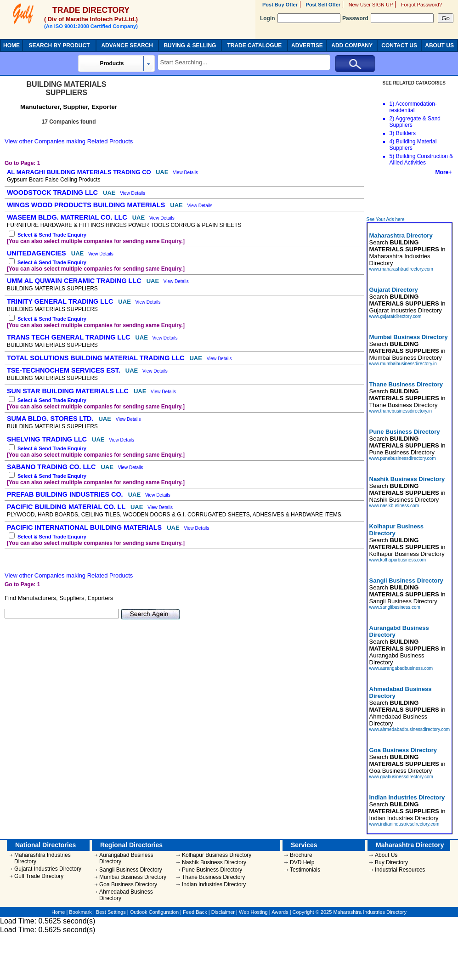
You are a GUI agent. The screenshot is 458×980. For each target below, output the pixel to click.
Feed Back (195, 912)
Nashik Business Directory (214, 862)
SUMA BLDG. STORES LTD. (51, 419)
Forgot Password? (421, 5)
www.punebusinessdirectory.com (403, 458)
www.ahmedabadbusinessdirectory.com (410, 729)
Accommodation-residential (413, 107)
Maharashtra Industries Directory (42, 858)
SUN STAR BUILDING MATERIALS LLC (69, 391)
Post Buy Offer (280, 5)
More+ (444, 172)
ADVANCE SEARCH (127, 45)
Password (388, 18)
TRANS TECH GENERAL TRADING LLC (69, 337)
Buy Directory (391, 862)
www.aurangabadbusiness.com (401, 668)
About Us (386, 855)
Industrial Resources (400, 870)
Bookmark (80, 912)
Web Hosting (253, 912)
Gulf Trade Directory (39, 876)
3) (392, 133)
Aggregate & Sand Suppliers (415, 122)
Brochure (301, 855)
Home (58, 912)
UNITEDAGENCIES (37, 253)
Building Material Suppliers (413, 145)
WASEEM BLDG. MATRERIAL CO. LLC (68, 217)
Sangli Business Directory (131, 870)
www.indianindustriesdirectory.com (404, 824)
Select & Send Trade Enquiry (52, 235)
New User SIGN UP (371, 5)
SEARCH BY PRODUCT (59, 45)
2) (392, 119)
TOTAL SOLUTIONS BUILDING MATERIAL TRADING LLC (96, 358)
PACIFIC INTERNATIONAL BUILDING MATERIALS (85, 527)
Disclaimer (223, 912)
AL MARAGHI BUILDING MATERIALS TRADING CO (80, 172)
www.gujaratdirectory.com (396, 316)
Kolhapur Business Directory (217, 855)
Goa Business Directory (128, 884)
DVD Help (302, 862)
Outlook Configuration (154, 912)
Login (300, 18)
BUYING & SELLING (190, 45)
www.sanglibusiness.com (395, 607)
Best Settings (111, 912)
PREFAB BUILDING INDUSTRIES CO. (66, 494)
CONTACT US (399, 45)
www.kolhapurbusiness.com (398, 560)
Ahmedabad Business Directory (126, 895)
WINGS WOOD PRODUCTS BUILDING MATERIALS (87, 205)
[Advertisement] (410, 196)
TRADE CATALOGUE (254, 45)
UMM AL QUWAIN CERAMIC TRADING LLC (75, 281)
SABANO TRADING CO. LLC (52, 467)
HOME (11, 45)
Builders (406, 133)
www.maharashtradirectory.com (401, 269)
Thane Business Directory (213, 877)
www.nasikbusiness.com (394, 506)
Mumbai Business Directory (133, 877)
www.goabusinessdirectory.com (401, 777)
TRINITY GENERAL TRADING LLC (61, 301)
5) (392, 156)
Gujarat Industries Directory (48, 869)
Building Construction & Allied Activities (421, 159)
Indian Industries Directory (214, 884)
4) (392, 142)
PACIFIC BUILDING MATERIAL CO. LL (67, 507)
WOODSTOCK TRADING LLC (53, 193)
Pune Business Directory (212, 870)
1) (392, 104)
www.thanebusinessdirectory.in (401, 411)
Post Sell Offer (323, 5)
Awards (280, 912)
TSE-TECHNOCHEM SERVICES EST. (65, 370)
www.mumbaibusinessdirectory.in (403, 364)
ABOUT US (439, 45)
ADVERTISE (307, 45)
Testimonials (305, 870)
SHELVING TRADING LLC (48, 439)
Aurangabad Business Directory (126, 858)
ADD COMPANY (352, 45)
